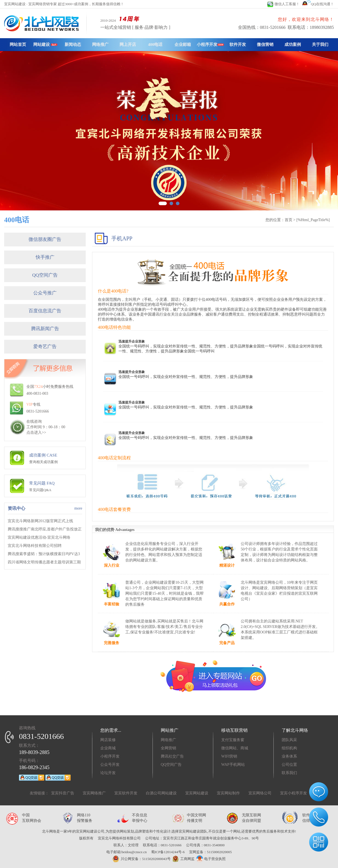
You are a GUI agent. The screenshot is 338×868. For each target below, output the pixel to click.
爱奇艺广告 (45, 347)
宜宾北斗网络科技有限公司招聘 (35, 546)
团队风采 (289, 740)
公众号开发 (110, 765)
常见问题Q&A (40, 490)
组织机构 (289, 748)
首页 (289, 220)
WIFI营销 (229, 756)
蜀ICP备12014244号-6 (168, 852)
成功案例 (293, 44)
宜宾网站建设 (197, 793)
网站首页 (18, 44)
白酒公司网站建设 (161, 793)
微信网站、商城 (235, 748)
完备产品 (227, 643)
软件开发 (238, 44)
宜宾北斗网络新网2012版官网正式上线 (40, 521)
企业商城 (108, 748)
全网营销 (168, 748)
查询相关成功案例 (43, 462)
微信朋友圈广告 (45, 239)
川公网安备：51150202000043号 (142, 859)
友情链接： (39, 793)
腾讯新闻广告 (45, 329)
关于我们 (320, 44)
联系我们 (289, 773)
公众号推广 (45, 293)
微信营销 (265, 44)
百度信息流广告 (45, 311)
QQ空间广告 (45, 275)
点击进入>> (36, 432)
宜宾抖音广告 (63, 793)
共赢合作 (227, 604)
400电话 (155, 44)
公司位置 (289, 765)
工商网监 (183, 859)
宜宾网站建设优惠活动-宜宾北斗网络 (39, 537)
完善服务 (112, 643)
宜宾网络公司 (260, 793)
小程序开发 (210, 44)
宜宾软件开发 (126, 793)
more (78, 508)
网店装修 (108, 740)
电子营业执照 (211, 859)
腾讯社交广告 (172, 756)
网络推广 (100, 44)
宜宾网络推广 (94, 793)
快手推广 (45, 257)
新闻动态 (73, 44)
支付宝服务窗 (233, 740)
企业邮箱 (183, 44)
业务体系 (289, 756)
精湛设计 (227, 565)
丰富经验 (112, 604)
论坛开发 (108, 773)
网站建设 (45, 44)
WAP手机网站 (233, 765)
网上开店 (128, 44)
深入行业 (112, 565)
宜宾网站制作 (228, 793)
